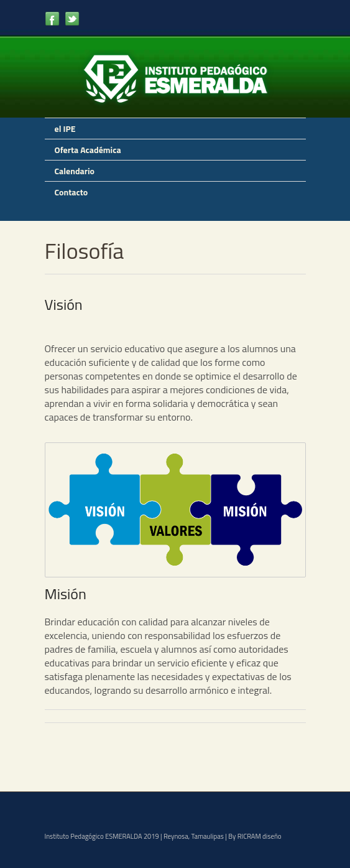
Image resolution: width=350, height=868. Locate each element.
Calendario (75, 171)
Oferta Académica (88, 150)
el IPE (65, 128)
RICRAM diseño (260, 836)
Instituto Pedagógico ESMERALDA (94, 836)
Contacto (71, 192)
